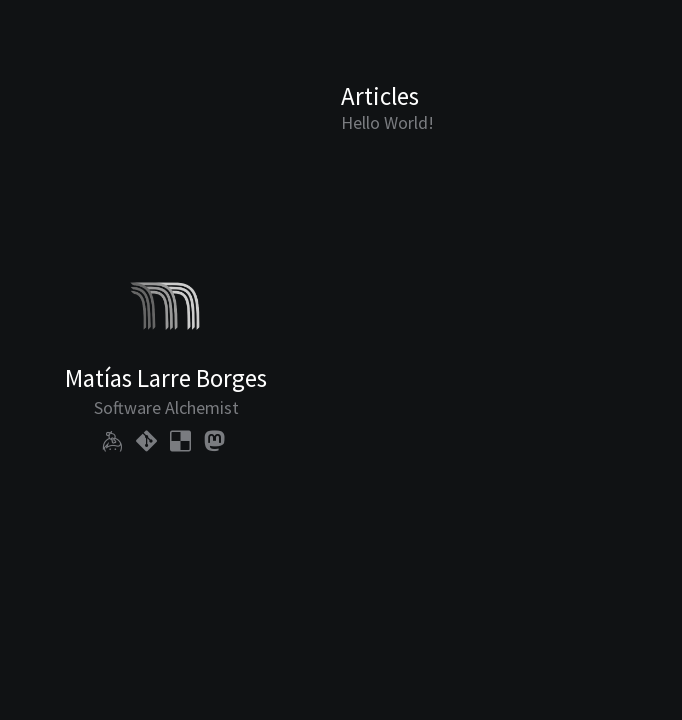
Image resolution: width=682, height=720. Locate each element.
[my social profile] (214, 440)
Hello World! (387, 122)
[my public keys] (112, 440)
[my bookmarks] (180, 440)
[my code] (146, 440)
